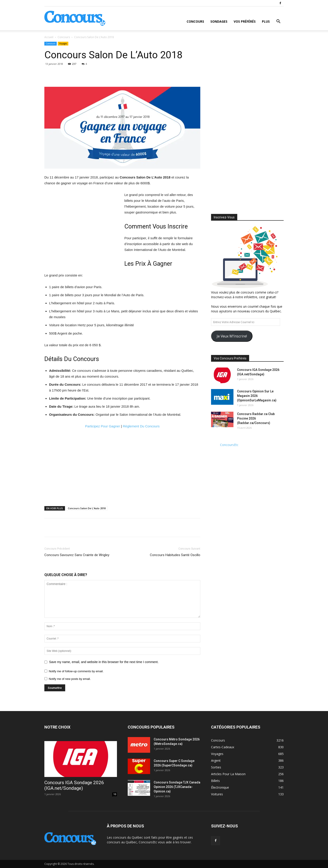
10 (115, 794)
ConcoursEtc (229, 445)
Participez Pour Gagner (103, 426)
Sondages (219, 21)
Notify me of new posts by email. (70, 679)
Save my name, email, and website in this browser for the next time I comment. (104, 662)
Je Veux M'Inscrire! (232, 336)
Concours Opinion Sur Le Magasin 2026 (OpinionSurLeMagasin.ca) (257, 396)
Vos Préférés (245, 21)
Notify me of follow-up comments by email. (76, 671)
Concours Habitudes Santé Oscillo (175, 555)
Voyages (63, 44)
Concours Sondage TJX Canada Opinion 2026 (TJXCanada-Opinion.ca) (177, 787)
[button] (278, 22)
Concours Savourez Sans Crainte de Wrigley (77, 555)
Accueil (49, 37)
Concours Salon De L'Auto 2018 (87, 508)
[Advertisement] (82, 225)
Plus (266, 21)
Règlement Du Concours (141, 426)
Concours (195, 21)
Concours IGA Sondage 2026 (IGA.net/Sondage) (74, 785)
